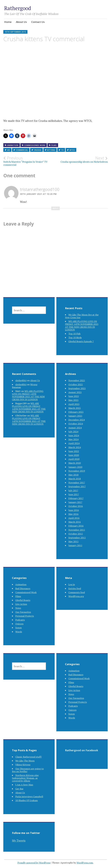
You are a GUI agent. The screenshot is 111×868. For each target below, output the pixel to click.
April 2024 (74, 443)
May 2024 (73, 439)
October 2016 (76, 506)
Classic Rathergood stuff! (28, 757)
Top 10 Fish (74, 334)
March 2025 (75, 408)
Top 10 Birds (75, 337)
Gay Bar (19, 789)
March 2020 (75, 463)
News (18, 608)
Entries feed (75, 588)
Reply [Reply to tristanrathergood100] (55, 208)
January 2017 (75, 502)
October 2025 (76, 384)
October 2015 (76, 534)
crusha (38, 150)
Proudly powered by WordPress (34, 863)
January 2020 (75, 467)
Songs (18, 628)
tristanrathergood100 (40, 189)
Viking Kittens (23, 765)
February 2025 (76, 412)
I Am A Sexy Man (24, 785)
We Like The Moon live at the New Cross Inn (82, 316)
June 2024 (74, 435)
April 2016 (74, 518)
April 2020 (74, 459)
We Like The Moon (25, 761)
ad (9, 150)
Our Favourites (23, 612)
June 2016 (74, 510)
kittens (51, 150)
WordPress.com (85, 863)
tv (62, 150)
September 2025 (77, 388)
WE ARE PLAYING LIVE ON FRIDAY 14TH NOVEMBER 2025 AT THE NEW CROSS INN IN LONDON (82, 325)
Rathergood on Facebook (82, 750)
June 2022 (74, 451)
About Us (21, 22)
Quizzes (19, 624)
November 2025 (77, 380)
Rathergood (18, 8)
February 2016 (76, 526)
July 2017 (73, 490)
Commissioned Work (35, 145)
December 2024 (77, 420)
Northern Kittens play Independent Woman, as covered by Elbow (25, 778)
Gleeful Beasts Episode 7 (81, 341)
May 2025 (73, 400)
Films (54, 145)
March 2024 (75, 447)
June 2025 (74, 396)
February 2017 (76, 498)
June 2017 (74, 494)
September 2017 (77, 486)
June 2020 (74, 455)
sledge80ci (21, 380)
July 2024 (73, 432)
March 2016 (75, 522)
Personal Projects (25, 616)
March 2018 (75, 479)
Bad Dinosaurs (23, 588)
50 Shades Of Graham (27, 800)
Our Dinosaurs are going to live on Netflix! (28, 770)
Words (19, 632)
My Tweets (19, 840)
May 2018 (73, 475)
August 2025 (75, 392)
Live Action (21, 604)
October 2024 (76, 424)
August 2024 (75, 428)
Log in (72, 584)
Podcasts (20, 620)
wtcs (72, 150)
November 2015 (77, 530)
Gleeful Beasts (23, 600)
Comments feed (77, 592)
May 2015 (73, 541)
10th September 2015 (15, 32)
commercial (22, 150)
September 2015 (77, 538)
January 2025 (75, 416)
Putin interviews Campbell (29, 796)
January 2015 (75, 545)
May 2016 (73, 514)
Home (8, 22)
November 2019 (77, 471)
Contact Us (38, 22)
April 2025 (74, 404)
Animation (13, 145)
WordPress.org (76, 596)
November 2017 (77, 483)
